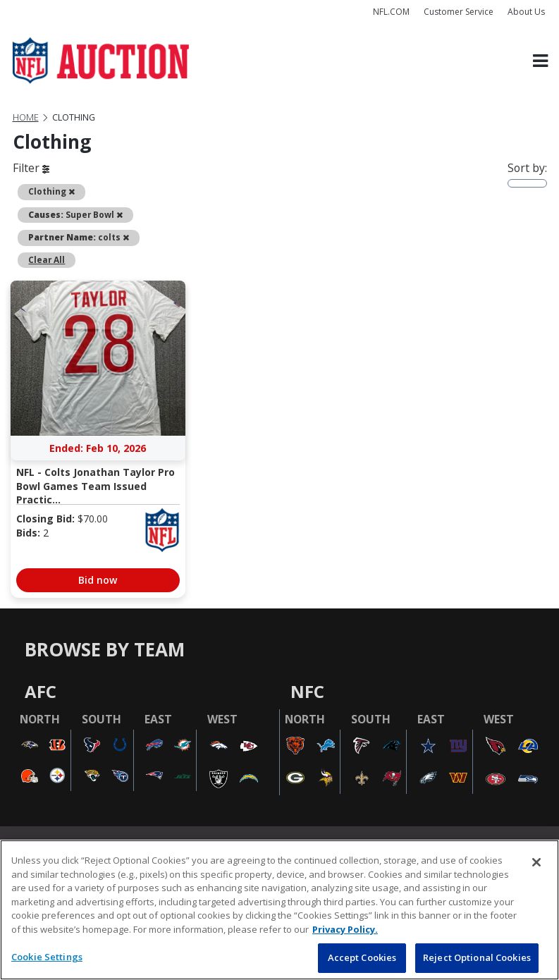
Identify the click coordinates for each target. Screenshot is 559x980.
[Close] (536, 862)
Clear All (47, 259)
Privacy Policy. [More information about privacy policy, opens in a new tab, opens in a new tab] (345, 929)
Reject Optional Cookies (477, 957)
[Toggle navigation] (540, 61)
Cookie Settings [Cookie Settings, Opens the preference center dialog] (47, 957)
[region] (279, 910)
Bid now (98, 580)
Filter (31, 168)
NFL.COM (391, 12)
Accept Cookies (362, 957)
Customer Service (459, 12)
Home (26, 117)
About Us (526, 12)
